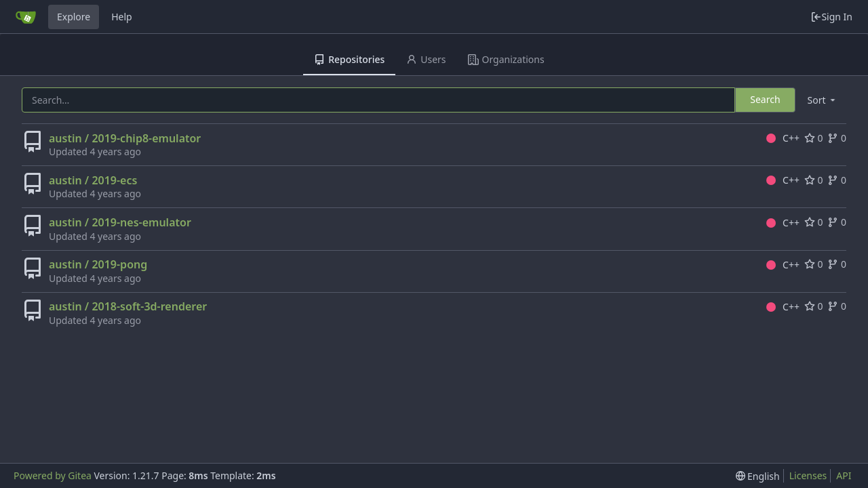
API (844, 475)
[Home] (26, 17)
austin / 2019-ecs (93, 180)
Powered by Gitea (53, 475)
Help (122, 17)
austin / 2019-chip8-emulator (125, 138)
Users (426, 59)
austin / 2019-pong (98, 264)
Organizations (506, 59)
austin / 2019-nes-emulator (120, 222)
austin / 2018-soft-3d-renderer (128, 306)
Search (765, 99)
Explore (74, 17)
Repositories (349, 59)
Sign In (831, 17)
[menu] (823, 100)
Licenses (808, 475)
